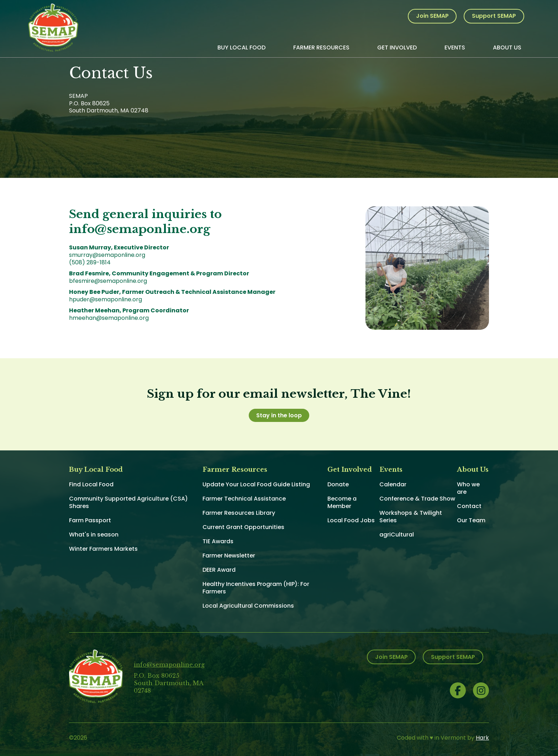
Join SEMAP (432, 16)
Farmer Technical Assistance (244, 499)
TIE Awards (218, 541)
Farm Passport (90, 520)
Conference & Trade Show (417, 499)
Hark (482, 738)
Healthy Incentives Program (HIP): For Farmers (256, 588)
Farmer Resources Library (239, 513)
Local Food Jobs (351, 520)
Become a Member (342, 502)
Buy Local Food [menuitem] (241, 47)
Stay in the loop (279, 415)
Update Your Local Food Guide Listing (256, 484)
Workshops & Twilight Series (411, 517)
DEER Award (219, 570)
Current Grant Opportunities (243, 527)
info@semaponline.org (169, 665)
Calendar (393, 484)
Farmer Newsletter (229, 556)
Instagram (481, 690)
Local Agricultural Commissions (248, 606)
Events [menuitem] (455, 47)
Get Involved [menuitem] (397, 47)
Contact (469, 506)
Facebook (458, 690)
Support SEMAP (494, 16)
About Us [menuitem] (507, 47)
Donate (338, 484)
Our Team (471, 520)
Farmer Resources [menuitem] (321, 47)
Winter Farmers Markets (103, 549)
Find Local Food (91, 484)
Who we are (468, 488)
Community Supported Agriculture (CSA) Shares (128, 502)
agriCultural (397, 535)
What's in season (94, 535)
